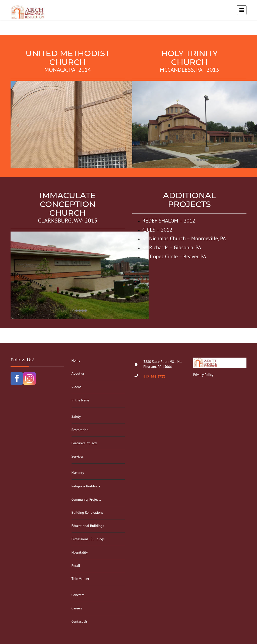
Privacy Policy (203, 375)
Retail (76, 566)
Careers (77, 608)
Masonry (78, 473)
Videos (77, 387)
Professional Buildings (88, 539)
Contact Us (80, 621)
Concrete (78, 595)
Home (76, 360)
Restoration (80, 430)
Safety (76, 416)
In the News (80, 400)
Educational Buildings (88, 526)
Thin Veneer (80, 579)
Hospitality (80, 552)
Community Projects (86, 499)
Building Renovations (87, 512)
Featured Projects (85, 443)
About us (78, 373)
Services (78, 456)
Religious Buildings (86, 486)
